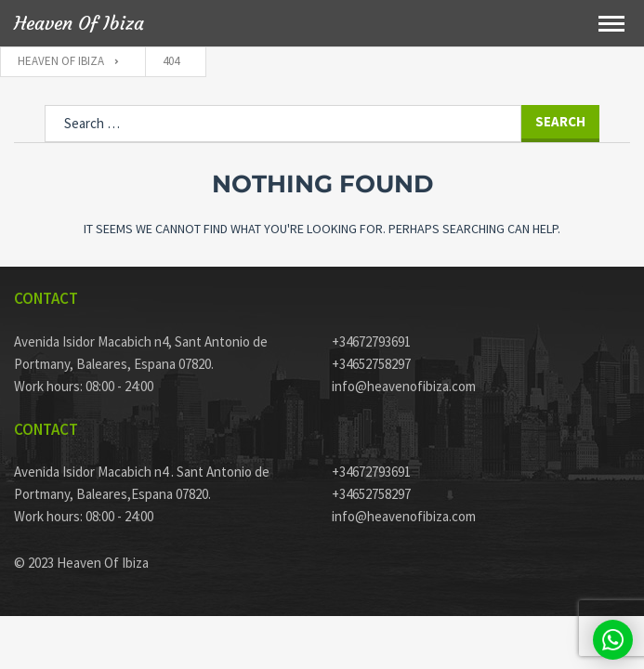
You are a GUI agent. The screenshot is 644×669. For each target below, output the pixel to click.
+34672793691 (371, 341)
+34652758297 (371, 364)
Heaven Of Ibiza (79, 23)
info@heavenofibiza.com (404, 386)
